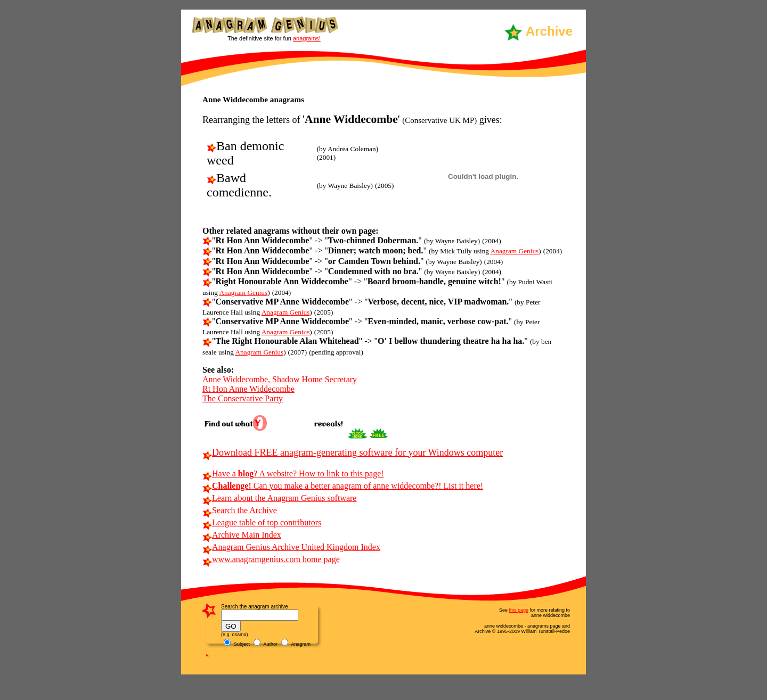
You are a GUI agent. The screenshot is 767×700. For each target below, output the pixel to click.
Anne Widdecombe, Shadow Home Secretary (280, 379)
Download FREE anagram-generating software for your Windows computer (353, 452)
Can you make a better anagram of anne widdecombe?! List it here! (343, 486)
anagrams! (307, 38)
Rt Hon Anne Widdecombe (248, 389)
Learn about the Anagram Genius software (279, 498)
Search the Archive (240, 510)
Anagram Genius (515, 251)
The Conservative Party (243, 398)
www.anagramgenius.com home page (271, 559)
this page (519, 610)
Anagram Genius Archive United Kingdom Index (291, 547)
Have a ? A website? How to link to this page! (293, 473)
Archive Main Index (242, 535)
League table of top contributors (262, 522)
